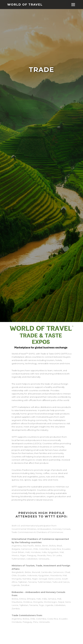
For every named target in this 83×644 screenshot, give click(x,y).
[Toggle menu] (73, 5)
